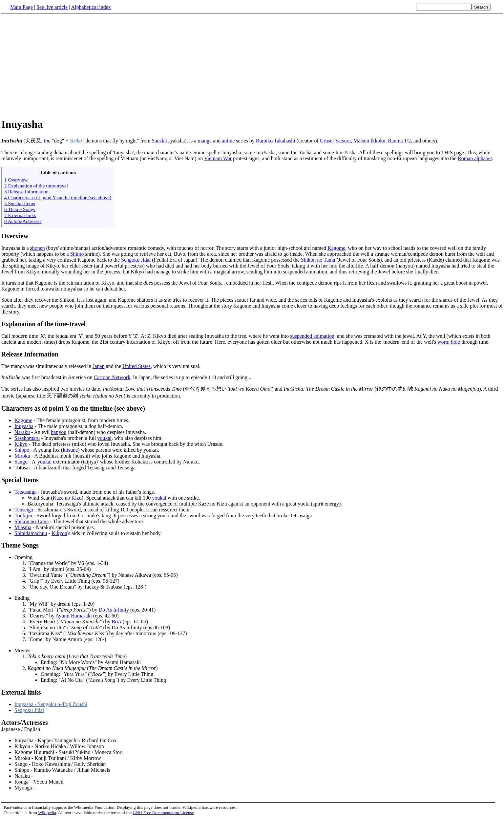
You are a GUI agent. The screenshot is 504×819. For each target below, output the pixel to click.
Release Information (30, 354)
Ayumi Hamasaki (74, 616)
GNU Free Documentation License (163, 813)
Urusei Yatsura (335, 141)
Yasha (76, 141)
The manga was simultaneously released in (47, 366)
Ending (22, 598)
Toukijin (23, 516)
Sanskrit (160, 141)
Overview (15, 236)
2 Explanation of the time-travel (36, 186)
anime (228, 141)
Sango (21, 462)
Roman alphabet (475, 158)
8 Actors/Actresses (23, 221)
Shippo (22, 450)
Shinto (77, 254)
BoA (116, 622)
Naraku (22, 432)
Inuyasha (24, 426)
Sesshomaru (27, 438)
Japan (98, 366)
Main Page (21, 7)
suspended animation (312, 336)
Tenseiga (24, 510)
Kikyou (59, 533)
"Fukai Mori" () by (63, 610)
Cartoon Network (112, 377)
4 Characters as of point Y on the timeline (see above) (58, 197)
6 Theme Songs (20, 209)
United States (136, 366)
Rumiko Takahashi (276, 141)
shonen (38, 248)
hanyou (59, 432)
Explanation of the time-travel (43, 324)
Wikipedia (47, 813)
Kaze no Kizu (67, 498)
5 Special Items (20, 203)
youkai (104, 438)
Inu (47, 141)
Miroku (22, 456)
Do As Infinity (114, 610)
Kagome (336, 248)
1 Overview (16, 180)
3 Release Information (26, 192)
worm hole (449, 342)
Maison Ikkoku (369, 141)
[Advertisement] (56, 65)
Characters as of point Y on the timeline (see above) (73, 408)
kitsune (70, 450)
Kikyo (21, 444)
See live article (52, 7)
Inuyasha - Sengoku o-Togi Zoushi (51, 704)
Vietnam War (218, 158)
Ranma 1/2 (399, 141)
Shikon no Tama (318, 260)
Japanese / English (252, 755)
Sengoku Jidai (136, 260)
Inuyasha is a (16, 248)
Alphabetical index (91, 7)
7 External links (20, 215)
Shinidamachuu (31, 533)
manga (205, 141)
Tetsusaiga (25, 492)
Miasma (23, 527)
